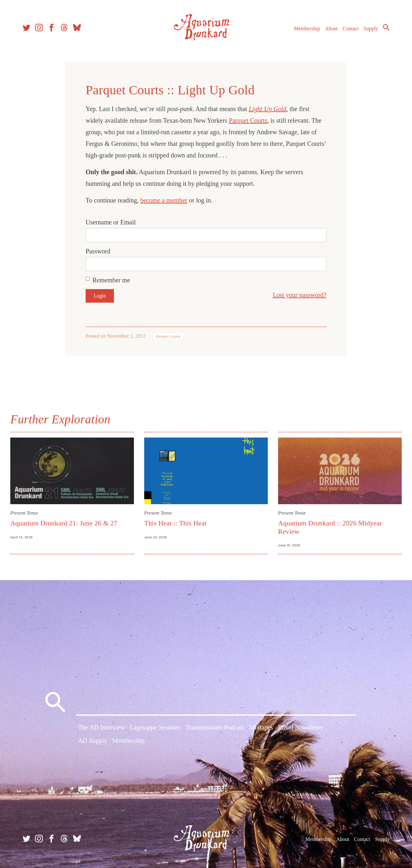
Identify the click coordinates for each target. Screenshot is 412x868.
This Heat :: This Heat (175, 523)
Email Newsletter (300, 727)
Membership (307, 28)
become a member (164, 200)
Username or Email (111, 222)
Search (386, 27)
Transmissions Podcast (215, 727)
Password (98, 251)
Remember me (111, 280)
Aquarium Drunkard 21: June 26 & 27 (64, 523)
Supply (371, 28)
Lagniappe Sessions (155, 727)
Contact (351, 28)
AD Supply (93, 741)
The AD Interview (101, 727)
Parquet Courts (248, 120)
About (331, 28)
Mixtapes (261, 727)
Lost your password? (300, 295)
